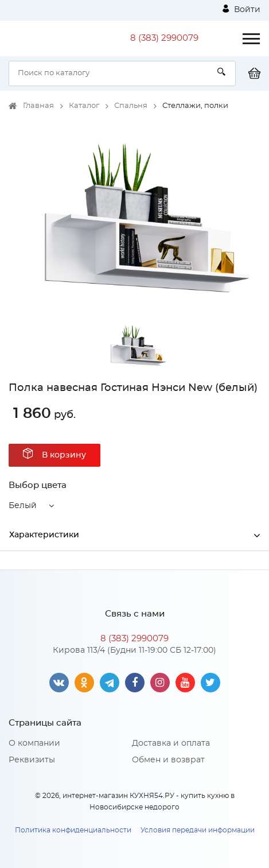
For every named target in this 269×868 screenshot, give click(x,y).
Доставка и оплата (171, 743)
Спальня (131, 106)
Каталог (84, 106)
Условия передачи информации (198, 830)
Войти (241, 9)
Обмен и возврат (168, 760)
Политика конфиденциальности (73, 830)
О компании (34, 743)
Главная (38, 106)
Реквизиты (32, 760)
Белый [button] (23, 506)
